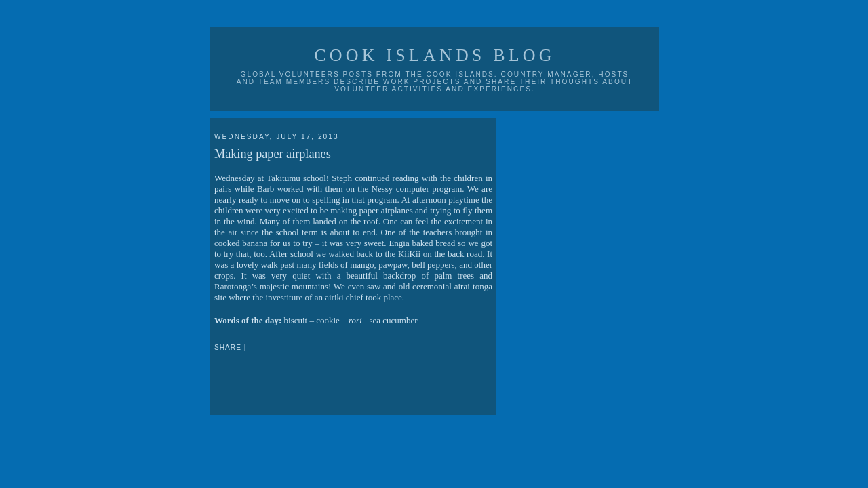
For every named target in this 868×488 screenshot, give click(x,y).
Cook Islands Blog (435, 55)
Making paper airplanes (273, 154)
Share (228, 347)
